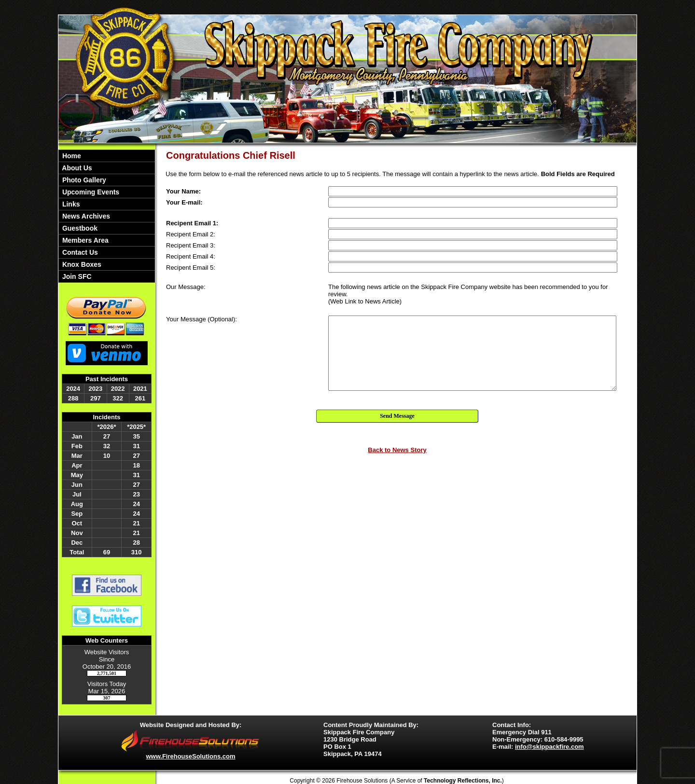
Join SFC (76, 276)
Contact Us (79, 252)
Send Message (397, 416)
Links (70, 204)
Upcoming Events (90, 192)
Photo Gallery (83, 180)
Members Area (84, 240)
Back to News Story (397, 450)
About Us (76, 168)
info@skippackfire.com (549, 747)
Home (71, 156)
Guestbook (79, 228)
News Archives (85, 216)
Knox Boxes (81, 264)
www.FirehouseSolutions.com (190, 756)
